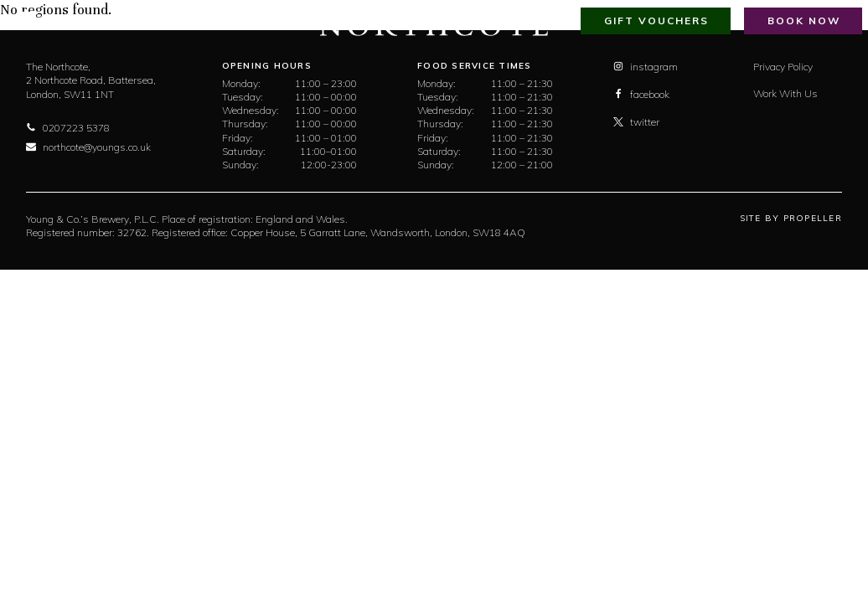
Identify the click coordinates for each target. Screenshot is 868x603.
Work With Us (785, 93)
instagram (646, 67)
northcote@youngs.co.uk (88, 147)
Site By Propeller (791, 218)
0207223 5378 (68, 128)
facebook (641, 94)
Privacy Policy (783, 67)
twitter (636, 122)
